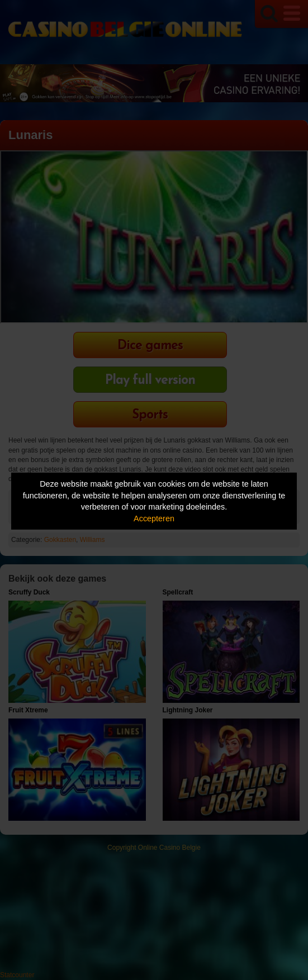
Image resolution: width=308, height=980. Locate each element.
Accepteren (154, 518)
